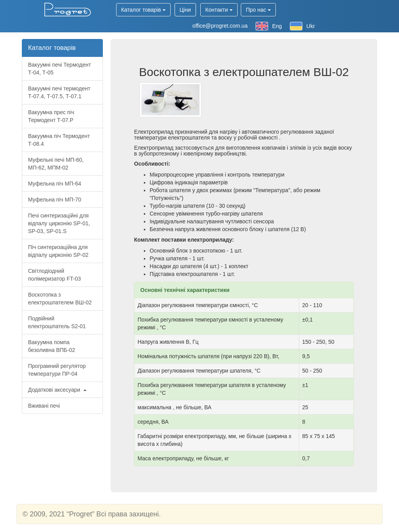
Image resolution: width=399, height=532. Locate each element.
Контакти (219, 10)
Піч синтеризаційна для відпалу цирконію (58, 251)
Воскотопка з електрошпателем (60, 299)
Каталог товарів (143, 10)
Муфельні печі (56, 164)
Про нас (258, 10)
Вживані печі (44, 406)
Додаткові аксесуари (57, 390)
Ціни (185, 10)
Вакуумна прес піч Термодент (51, 116)
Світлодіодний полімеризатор (55, 275)
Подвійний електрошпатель (57, 322)
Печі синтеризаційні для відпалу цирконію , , (59, 223)
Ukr (302, 26)
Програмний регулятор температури (57, 370)
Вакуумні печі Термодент (59, 69)
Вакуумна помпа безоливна (52, 346)
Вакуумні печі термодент (59, 92)
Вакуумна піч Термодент (59, 140)
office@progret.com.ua (220, 26)
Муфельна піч (55, 184)
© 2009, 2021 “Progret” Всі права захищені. (92, 514)
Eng (269, 26)
